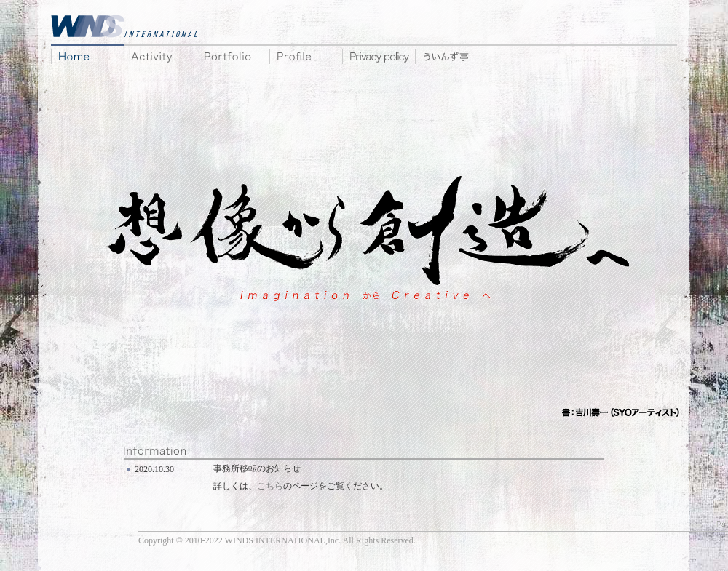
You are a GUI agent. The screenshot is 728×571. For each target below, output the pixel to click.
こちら (270, 486)
